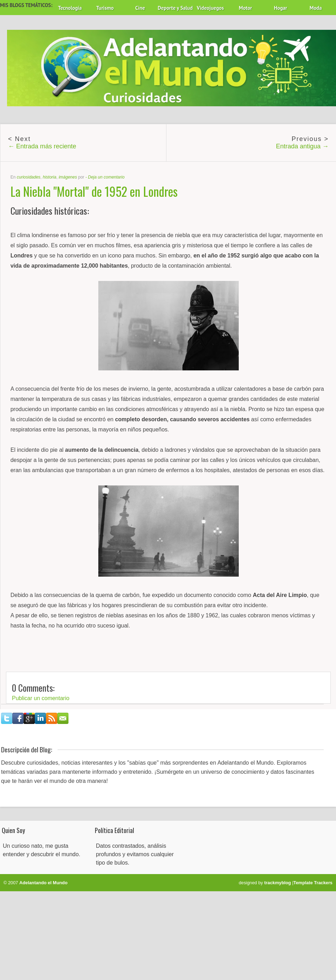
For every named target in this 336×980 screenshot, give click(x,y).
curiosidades (29, 177)
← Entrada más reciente (42, 146)
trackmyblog (278, 883)
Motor (245, 8)
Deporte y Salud (175, 8)
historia (50, 177)
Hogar (281, 8)
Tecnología (70, 8)
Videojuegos (210, 8)
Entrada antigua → (302, 146)
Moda (316, 8)
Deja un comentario (106, 177)
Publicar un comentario (41, 698)
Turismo (105, 8)
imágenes (68, 177)
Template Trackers (313, 883)
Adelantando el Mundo (43, 883)
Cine (140, 8)
